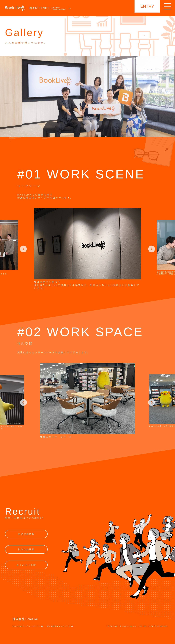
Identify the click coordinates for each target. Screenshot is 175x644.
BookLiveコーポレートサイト (28, 626)
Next (152, 249)
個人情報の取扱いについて (60, 626)
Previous (23, 249)
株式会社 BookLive (25, 619)
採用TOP (137, 58)
